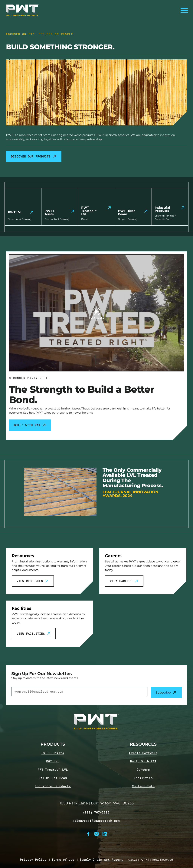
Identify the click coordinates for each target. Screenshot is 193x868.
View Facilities (34, 634)
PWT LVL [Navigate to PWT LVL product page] (53, 761)
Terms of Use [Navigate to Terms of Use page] (63, 860)
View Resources (33, 581)
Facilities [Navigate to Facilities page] (143, 778)
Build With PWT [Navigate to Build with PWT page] (143, 761)
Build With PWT (30, 425)
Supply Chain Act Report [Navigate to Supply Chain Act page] (101, 860)
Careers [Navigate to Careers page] (143, 770)
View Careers (124, 581)
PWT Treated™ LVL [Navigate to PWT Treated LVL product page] (53, 770)
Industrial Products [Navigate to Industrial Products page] (53, 786)
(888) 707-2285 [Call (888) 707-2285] (96, 812)
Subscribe (166, 693)
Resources (143, 744)
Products (53, 744)
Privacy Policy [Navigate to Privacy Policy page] (33, 860)
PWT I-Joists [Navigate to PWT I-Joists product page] (53, 753)
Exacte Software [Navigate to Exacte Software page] (143, 753)
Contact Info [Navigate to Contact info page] (143, 786)
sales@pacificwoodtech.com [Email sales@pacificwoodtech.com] (96, 821)
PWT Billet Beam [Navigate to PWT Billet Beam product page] (53, 778)
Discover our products (34, 156)
